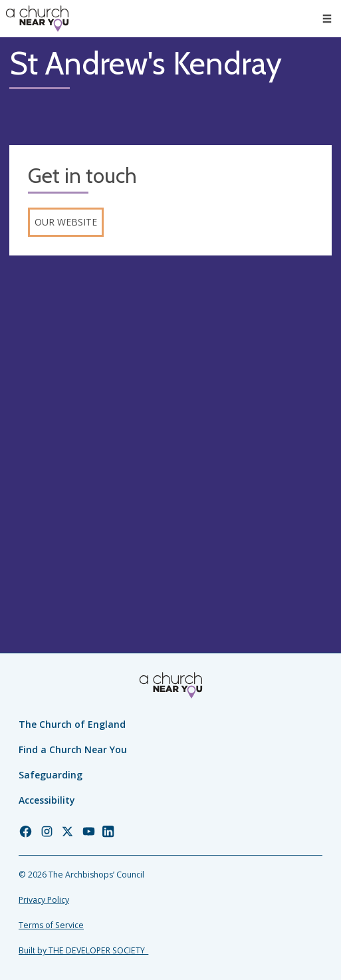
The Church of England (72, 724)
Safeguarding (51, 775)
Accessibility (47, 800)
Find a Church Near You (73, 749)
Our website (66, 222)
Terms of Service (51, 925)
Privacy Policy (44, 900)
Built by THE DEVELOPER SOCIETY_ (83, 950)
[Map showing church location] (170, 426)
